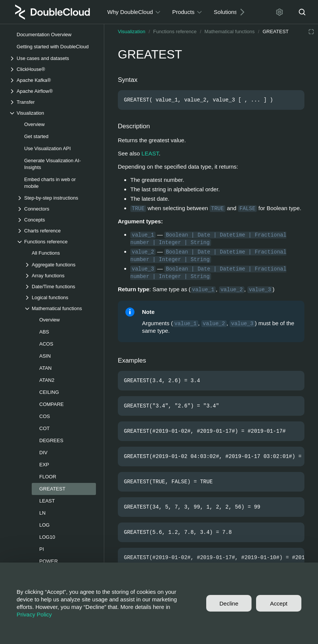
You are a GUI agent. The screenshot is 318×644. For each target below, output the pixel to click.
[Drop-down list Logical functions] (60, 297)
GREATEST (276, 32)
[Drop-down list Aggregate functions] (60, 265)
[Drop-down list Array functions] (60, 276)
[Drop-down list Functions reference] (56, 242)
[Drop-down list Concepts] (56, 220)
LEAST (150, 153)
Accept (279, 603)
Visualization (132, 32)
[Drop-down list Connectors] (56, 209)
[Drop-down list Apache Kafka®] (52, 80)
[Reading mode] (311, 32)
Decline (229, 603)
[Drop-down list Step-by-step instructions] (56, 198)
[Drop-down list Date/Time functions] (60, 287)
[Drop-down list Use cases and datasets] (52, 58)
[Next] (239, 12)
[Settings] (279, 12)
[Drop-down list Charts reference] (56, 231)
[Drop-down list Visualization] (52, 113)
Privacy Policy (34, 614)
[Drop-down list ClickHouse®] (52, 69)
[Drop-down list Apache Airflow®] (52, 91)
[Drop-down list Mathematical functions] (60, 308)
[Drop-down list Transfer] (52, 102)
